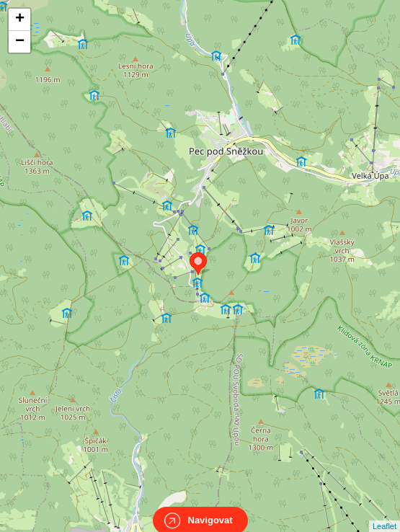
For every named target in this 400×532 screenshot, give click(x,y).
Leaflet (385, 513)
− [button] (20, 42)
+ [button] (20, 19)
